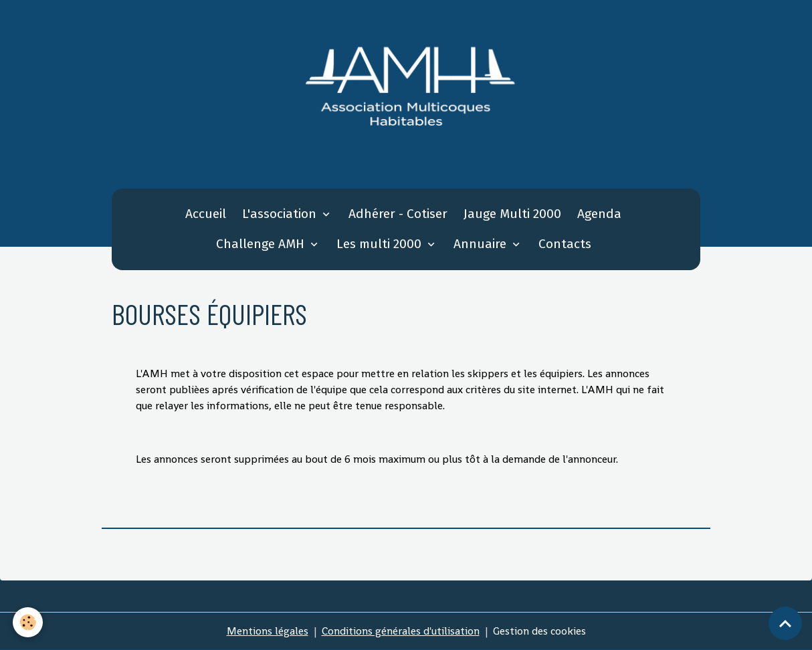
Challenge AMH (262, 244)
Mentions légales (268, 631)
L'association (281, 214)
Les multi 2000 (381, 244)
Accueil (206, 214)
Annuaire (482, 244)
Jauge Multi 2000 (512, 214)
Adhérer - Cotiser (398, 214)
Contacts (565, 244)
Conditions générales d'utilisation (401, 631)
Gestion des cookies (539, 631)
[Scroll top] (785, 623)
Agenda (599, 214)
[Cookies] (28, 622)
